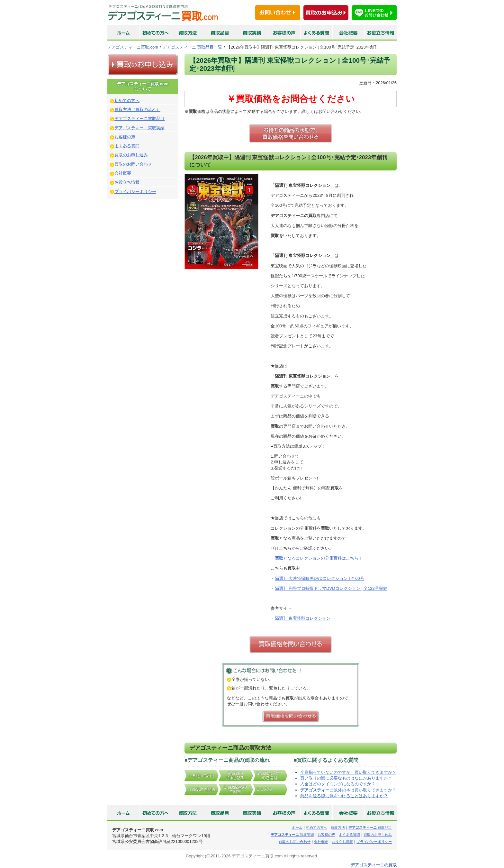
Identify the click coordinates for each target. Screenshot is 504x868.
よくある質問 (127, 146)
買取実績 (292, 835)
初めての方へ (127, 101)
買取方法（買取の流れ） (137, 110)
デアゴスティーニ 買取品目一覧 (193, 47)
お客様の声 (125, 137)
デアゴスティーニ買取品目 (139, 119)
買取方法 (338, 827)
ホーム (297, 827)
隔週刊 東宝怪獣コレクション (303, 618)
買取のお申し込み (131, 155)
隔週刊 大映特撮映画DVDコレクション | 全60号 (319, 578)
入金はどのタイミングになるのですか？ (338, 784)
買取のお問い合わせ (133, 164)
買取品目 (370, 827)
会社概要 (123, 173)
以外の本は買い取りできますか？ (348, 790)
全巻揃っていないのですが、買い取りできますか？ (348, 772)
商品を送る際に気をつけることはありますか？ (344, 796)
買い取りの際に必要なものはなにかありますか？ (346, 778)
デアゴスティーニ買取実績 (139, 128)
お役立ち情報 (127, 182)
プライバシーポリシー (135, 192)
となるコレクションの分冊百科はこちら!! (318, 558)
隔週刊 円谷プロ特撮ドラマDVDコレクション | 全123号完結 (331, 588)
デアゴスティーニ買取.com (133, 47)
